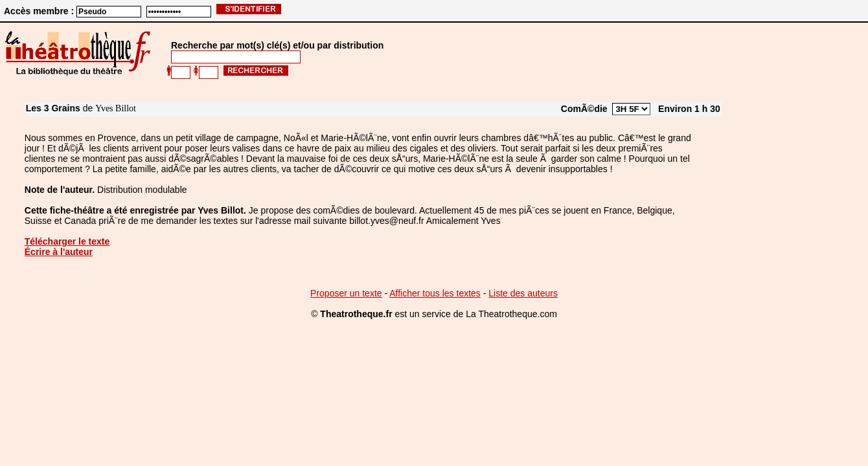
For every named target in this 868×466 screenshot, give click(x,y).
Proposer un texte (346, 293)
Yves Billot (116, 108)
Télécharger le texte (67, 241)
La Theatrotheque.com (511, 314)
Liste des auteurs (523, 293)
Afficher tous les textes (435, 293)
